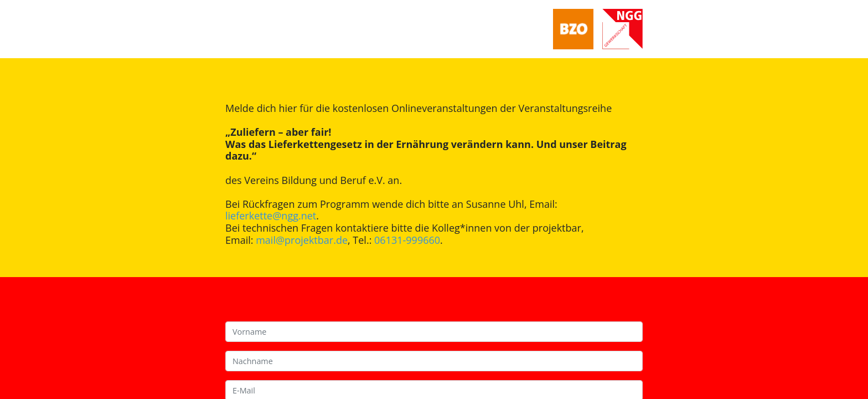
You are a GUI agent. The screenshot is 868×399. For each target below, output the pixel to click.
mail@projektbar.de (302, 240)
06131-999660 (407, 240)
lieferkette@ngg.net (271, 216)
